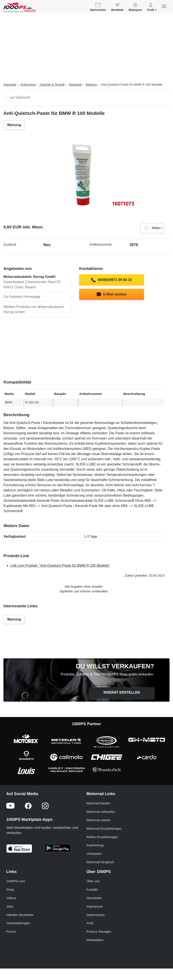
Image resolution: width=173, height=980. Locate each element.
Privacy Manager (99, 931)
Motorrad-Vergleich (100, 862)
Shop (10, 889)
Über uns (93, 881)
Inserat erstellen (122, 692)
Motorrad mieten (99, 820)
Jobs (10, 906)
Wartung (91, 85)
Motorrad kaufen (99, 803)
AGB (90, 923)
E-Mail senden (111, 295)
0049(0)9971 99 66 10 (111, 280)
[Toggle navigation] (164, 6)
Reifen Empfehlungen (102, 837)
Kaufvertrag (95, 845)
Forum (11, 931)
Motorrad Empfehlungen (104, 828)
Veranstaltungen (18, 923)
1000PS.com (16, 881)
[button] (152, 8)
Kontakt (92, 889)
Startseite (10, 85)
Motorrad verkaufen (101, 812)
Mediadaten (95, 940)
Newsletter (94, 898)
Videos (11, 898)
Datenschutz (96, 915)
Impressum (95, 906)
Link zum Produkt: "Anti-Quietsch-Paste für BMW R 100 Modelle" (60, 565)
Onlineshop (28, 85)
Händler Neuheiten (20, 915)
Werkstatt (75, 85)
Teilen (151, 228)
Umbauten (94, 854)
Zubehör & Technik (52, 85)
